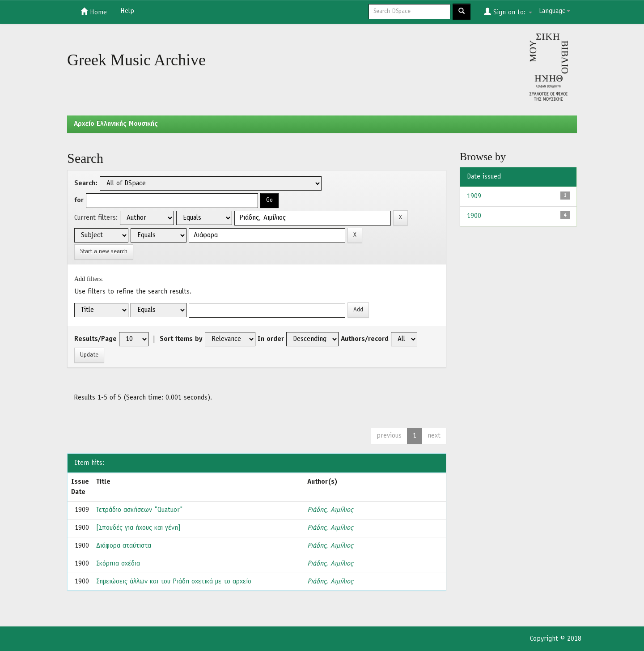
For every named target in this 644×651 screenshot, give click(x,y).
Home (94, 12)
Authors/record (365, 339)
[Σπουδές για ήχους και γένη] (138, 528)
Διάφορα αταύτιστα (124, 546)
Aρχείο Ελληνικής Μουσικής (116, 124)
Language (555, 11)
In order (271, 339)
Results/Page (95, 339)
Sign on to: (508, 12)
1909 (474, 196)
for (79, 200)
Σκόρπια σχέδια (118, 564)
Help (127, 11)
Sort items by (181, 339)
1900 (474, 216)
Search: (86, 183)
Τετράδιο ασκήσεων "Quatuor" (140, 510)
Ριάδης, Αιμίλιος (330, 510)
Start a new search (104, 252)
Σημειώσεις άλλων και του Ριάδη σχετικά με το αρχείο (174, 582)
